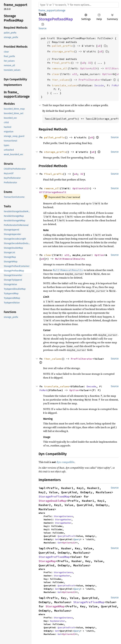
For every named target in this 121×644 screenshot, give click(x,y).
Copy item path (43, 24)
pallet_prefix (62, 46)
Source (43, 28)
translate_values (64, 85)
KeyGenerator (58, 621)
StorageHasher (63, 520)
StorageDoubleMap (52, 501)
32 (90, 63)
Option (85, 68)
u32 (94, 68)
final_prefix (61, 63)
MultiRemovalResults (70, 259)
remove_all (60, 68)
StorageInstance (63, 516)
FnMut (116, 85)
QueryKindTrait (66, 536)
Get (57, 539)
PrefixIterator (90, 80)
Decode (99, 85)
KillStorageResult (53, 192)
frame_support (47, 10)
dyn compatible (65, 462)
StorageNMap (55, 606)
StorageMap (47, 561)
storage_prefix (63, 51)
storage (61, 10)
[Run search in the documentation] (79, 5)
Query (77, 539)
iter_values (60, 80)
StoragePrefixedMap (54, 496)
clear (56, 74)
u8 (99, 46)
